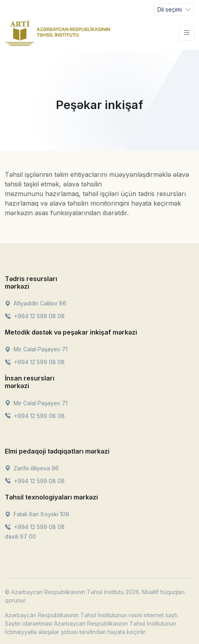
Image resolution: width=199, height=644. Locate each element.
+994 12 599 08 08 (35, 316)
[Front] (58, 33)
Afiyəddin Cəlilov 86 (36, 303)
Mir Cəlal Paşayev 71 (36, 349)
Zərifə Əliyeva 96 (32, 468)
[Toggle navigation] (174, 10)
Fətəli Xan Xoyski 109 (37, 514)
